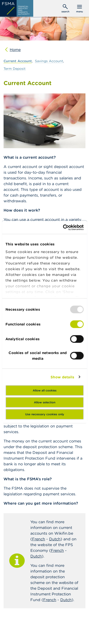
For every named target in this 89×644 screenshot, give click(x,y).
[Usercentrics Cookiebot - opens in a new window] (63, 227)
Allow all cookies (45, 390)
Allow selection (45, 402)
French (39, 539)
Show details (62, 377)
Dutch (55, 539)
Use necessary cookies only (45, 414)
